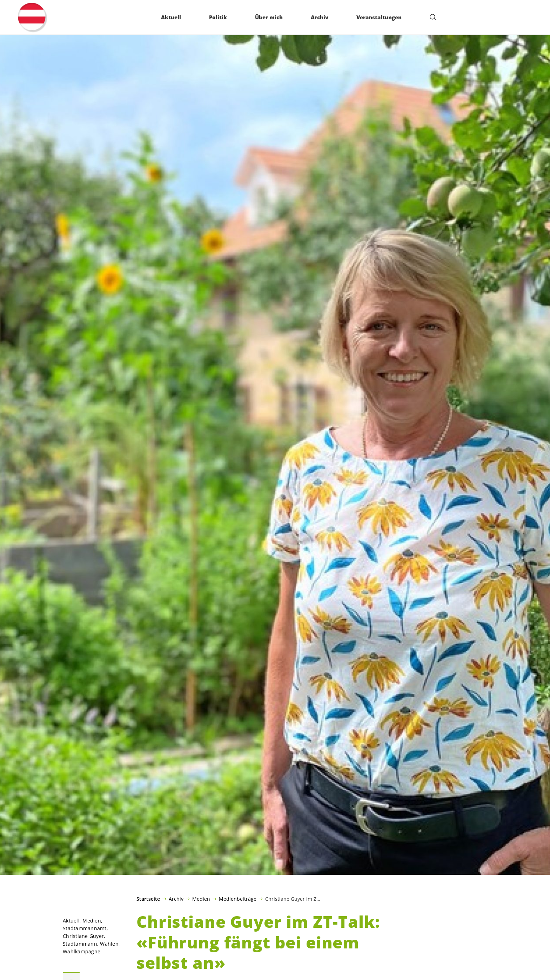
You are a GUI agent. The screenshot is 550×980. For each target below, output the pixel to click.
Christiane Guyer (83, 936)
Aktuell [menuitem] (171, 17)
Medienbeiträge (238, 899)
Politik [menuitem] (218, 17)
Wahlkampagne (82, 951)
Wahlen (109, 944)
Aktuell (71, 921)
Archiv (176, 899)
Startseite (148, 899)
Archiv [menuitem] (320, 17)
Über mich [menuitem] (269, 17)
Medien (201, 899)
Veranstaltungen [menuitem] (379, 17)
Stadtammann (80, 944)
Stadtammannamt (85, 928)
